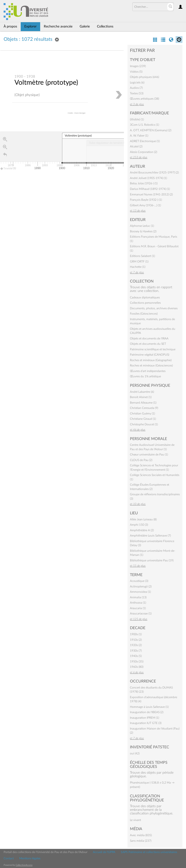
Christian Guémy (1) (142, 413)
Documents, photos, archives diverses (154, 308)
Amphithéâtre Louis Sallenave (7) (150, 536)
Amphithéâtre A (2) (142, 530)
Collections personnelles (145, 303)
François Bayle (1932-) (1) (146, 200)
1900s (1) (136, 634)
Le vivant (135, 820)
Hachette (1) (138, 267)
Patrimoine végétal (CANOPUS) (150, 355)
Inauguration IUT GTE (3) (146, 723)
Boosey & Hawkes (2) (143, 231)
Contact (9, 858)
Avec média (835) (141, 835)
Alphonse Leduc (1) (142, 226)
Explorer (30, 27)
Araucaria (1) (138, 608)
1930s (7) (136, 651)
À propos (10, 27)
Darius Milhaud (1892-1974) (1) (150, 189)
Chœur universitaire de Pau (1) (149, 455)
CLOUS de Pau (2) (141, 460)
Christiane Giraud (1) (143, 419)
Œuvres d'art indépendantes (148, 371)
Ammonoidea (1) (140, 592)
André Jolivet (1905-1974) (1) (148, 178)
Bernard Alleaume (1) (143, 403)
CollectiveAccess (24, 865)
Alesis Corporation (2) (144, 152)
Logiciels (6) (137, 83)
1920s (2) (136, 645)
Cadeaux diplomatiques (145, 297)
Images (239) (138, 66)
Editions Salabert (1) (142, 256)
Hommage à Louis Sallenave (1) (149, 707)
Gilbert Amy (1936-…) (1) (145, 205)
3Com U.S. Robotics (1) (144, 125)
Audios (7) (136, 88)
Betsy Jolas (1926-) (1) (144, 183)
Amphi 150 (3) (139, 525)
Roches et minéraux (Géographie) (151, 360)
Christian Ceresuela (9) (144, 408)
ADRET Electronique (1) (145, 141)
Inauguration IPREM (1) (144, 718)
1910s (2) (136, 640)
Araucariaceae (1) (141, 613)
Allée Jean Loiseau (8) (143, 519)
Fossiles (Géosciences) (144, 314)
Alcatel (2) (136, 146)
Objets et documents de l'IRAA (149, 338)
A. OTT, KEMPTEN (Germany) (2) (151, 130)
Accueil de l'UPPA (104, 852)
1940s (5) (136, 656)
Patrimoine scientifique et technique (153, 349)
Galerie (85, 27)
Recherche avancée (58, 27)
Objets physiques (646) (144, 77)
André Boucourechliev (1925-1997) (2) (154, 172)
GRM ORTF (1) (139, 262)
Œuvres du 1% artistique (145, 376)
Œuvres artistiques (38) (144, 99)
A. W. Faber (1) (139, 136)
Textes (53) (137, 93)
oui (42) (135, 753)
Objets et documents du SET (148, 344)
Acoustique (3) (139, 581)
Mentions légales (30, 858)
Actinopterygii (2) (141, 586)
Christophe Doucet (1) (144, 424)
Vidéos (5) (136, 72)
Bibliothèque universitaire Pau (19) (152, 560)
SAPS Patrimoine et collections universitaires (149, 852)
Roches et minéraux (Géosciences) (151, 365)
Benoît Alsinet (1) (141, 397)
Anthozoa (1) (138, 603)
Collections (105, 27)
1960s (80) (137, 667)
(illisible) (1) (137, 119)
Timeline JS (8, 169)
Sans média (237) (141, 841)
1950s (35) (137, 661)
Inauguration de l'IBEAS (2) (147, 712)
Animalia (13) (138, 597)
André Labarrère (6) (142, 392)
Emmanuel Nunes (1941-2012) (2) (151, 194)
